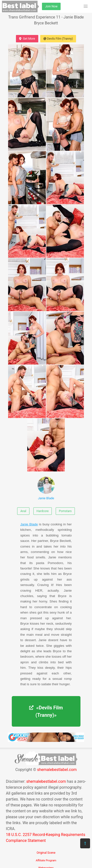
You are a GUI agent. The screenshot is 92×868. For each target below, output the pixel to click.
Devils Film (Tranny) (58, 39)
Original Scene (46, 853)
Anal (23, 511)
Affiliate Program (46, 860)
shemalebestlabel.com (57, 770)
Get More (27, 39)
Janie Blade (46, 488)
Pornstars (65, 511)
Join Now (51, 6)
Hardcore (43, 511)
